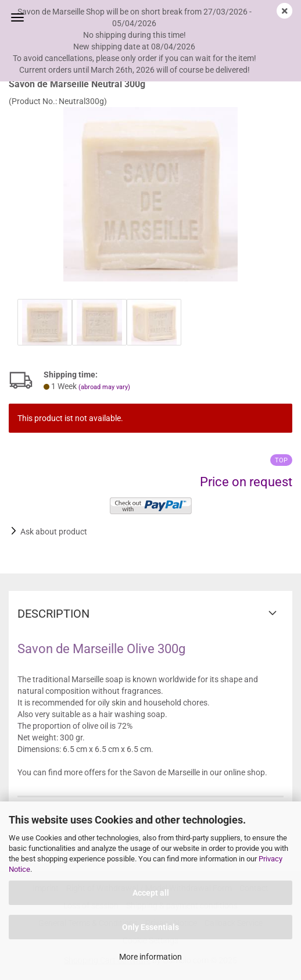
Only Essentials (150, 927)
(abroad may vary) (104, 387)
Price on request (246, 482)
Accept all (151, 893)
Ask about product (54, 532)
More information (150, 957)
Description (53, 614)
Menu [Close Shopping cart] (17, 17)
